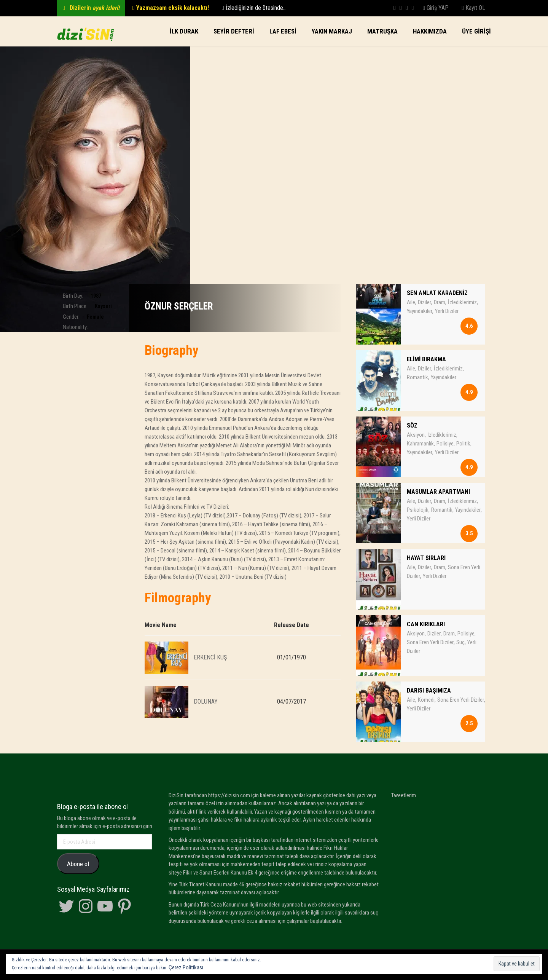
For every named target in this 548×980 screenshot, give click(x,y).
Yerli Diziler (447, 311)
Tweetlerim (404, 795)
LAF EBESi (283, 31)
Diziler (425, 302)
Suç (460, 642)
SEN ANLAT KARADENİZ (437, 293)
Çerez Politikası (186, 967)
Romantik (417, 377)
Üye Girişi (476, 31)
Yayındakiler (420, 311)
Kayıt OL (473, 8)
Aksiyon (416, 435)
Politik (463, 444)
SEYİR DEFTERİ (234, 31)
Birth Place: (75, 306)
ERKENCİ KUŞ (210, 657)
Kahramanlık (420, 444)
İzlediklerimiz (462, 302)
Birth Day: (73, 296)
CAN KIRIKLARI (426, 624)
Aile (411, 302)
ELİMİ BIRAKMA (426, 359)
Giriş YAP (436, 8)
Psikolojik (418, 510)
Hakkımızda (430, 31)
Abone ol (78, 864)
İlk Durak (184, 31)
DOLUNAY (206, 701)
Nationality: (75, 327)
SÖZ (412, 425)
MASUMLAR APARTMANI (438, 492)
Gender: (71, 317)
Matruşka (382, 31)
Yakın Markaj (332, 31)
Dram (440, 302)
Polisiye (445, 444)
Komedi (426, 700)
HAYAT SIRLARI (426, 558)
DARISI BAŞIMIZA (429, 690)
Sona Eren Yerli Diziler (430, 642)
